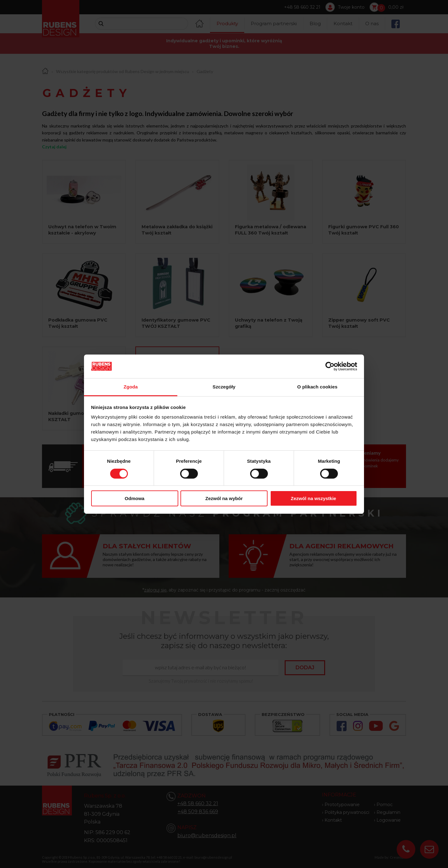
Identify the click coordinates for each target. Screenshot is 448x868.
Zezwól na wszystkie (314, 498)
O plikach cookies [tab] (317, 387)
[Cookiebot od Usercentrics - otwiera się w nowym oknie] (330, 366)
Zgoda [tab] (131, 387)
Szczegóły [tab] (224, 387)
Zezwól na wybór (224, 498)
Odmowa (135, 498)
